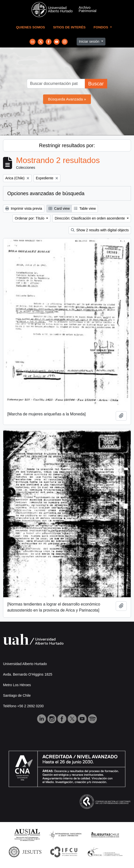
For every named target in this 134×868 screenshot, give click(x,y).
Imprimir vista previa (24, 208)
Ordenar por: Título (30, 218)
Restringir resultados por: (67, 145)
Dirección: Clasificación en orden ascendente (90, 218)
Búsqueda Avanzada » (67, 99)
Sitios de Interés (69, 27)
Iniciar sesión (90, 41)
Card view (59, 208)
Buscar (96, 84)
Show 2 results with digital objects (100, 230)
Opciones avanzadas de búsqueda (46, 193)
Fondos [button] (101, 27)
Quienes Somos (31, 27)
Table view (85, 208)
